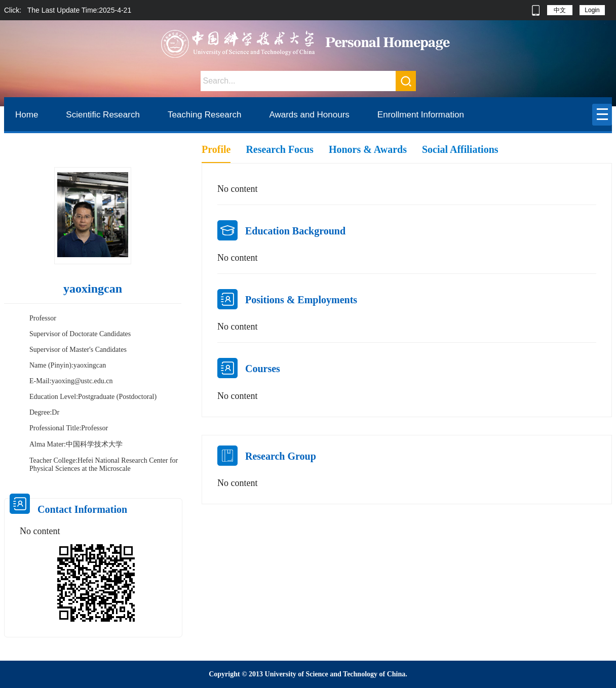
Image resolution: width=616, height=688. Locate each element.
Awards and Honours (309, 115)
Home (27, 115)
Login (592, 10)
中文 (560, 10)
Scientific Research (103, 115)
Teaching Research (205, 115)
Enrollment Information (421, 115)
